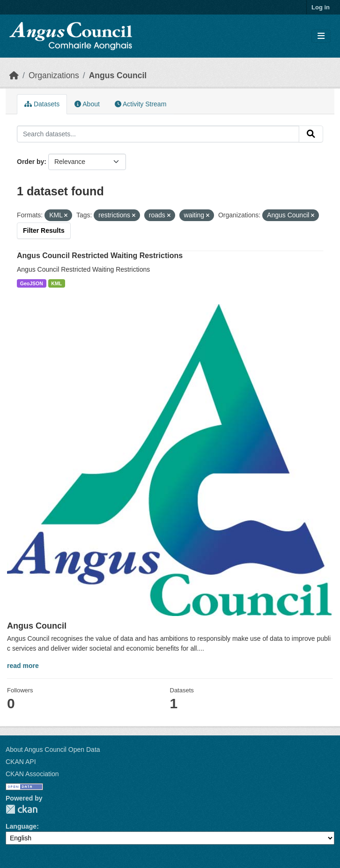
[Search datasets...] (158, 134)
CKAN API (21, 762)
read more (23, 666)
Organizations (54, 75)
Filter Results (44, 230)
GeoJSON (32, 283)
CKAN (22, 809)
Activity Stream (140, 104)
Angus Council (118, 75)
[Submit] (311, 134)
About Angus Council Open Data (53, 749)
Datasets (42, 104)
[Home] (14, 75)
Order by (30, 162)
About (87, 104)
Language (21, 826)
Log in (321, 7)
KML (56, 283)
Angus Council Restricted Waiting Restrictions (100, 256)
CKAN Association (32, 774)
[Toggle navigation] (321, 36)
